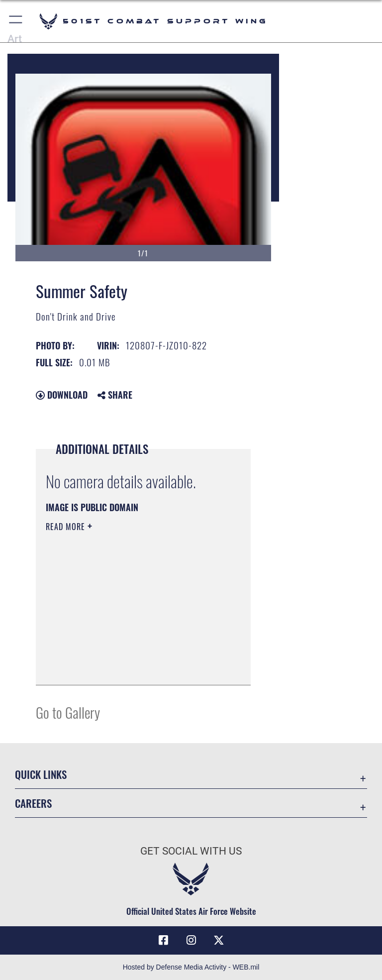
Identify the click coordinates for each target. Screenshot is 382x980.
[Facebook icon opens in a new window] (163, 940)
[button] (16, 21)
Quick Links (41, 774)
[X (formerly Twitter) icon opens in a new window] (219, 940)
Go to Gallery (68, 712)
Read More (67, 527)
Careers (33, 803)
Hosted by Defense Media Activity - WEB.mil (191, 967)
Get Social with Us (191, 851)
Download (62, 395)
